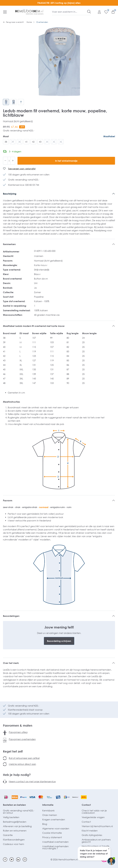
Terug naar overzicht (13, 22)
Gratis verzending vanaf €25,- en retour (19, 812)
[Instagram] (25, 859)
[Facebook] (5, 859)
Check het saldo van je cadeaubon (94, 812)
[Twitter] (12, 859)
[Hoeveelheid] (9, 161)
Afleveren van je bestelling (17, 826)
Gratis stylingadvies (92, 835)
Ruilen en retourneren (15, 831)
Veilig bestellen (11, 817)
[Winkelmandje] (112, 12)
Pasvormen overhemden (22, 739)
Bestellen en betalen (14, 805)
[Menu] (5, 12)
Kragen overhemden (54, 819)
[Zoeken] (89, 12)
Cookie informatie (52, 833)
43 (40, 142)
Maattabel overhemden (55, 842)
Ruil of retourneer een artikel (24, 758)
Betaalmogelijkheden (15, 822)
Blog (45, 824)
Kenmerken (9, 244)
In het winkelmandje (66, 161)
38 (6, 142)
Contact (86, 805)
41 (26, 142)
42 (33, 142)
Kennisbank (48, 810)
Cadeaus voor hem (14, 844)
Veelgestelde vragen (93, 817)
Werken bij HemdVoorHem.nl (97, 826)
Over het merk (11, 663)
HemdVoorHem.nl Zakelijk (96, 846)
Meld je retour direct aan (22, 764)
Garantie (8, 835)
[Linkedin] (18, 859)
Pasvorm (8, 500)
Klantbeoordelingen (14, 840)
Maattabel (109, 136)
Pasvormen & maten (18, 725)
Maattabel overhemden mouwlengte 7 (55, 847)
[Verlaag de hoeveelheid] (5, 161)
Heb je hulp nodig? (17, 775)
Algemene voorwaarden (56, 828)
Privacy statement (52, 837)
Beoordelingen (11, 616)
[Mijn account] (98, 12)
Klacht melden (90, 831)
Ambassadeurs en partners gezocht (96, 841)
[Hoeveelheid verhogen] (13, 161)
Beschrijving (10, 194)
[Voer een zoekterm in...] (70, 12)
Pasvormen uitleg (18, 732)
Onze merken (50, 815)
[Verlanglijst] (105, 12)
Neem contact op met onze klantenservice (32, 781)
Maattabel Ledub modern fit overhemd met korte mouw (34, 326)
